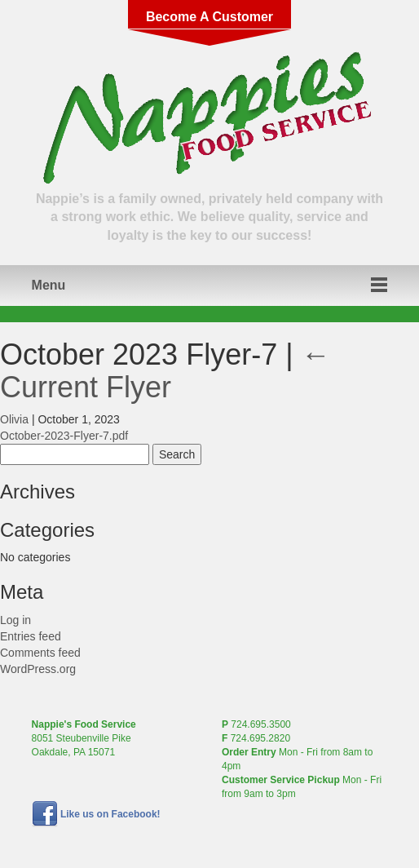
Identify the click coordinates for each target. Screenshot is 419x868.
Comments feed (40, 653)
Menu (49, 285)
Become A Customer (209, 17)
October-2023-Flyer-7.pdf (64, 436)
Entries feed (31, 636)
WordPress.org (38, 669)
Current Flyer (165, 371)
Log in (15, 620)
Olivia (14, 419)
